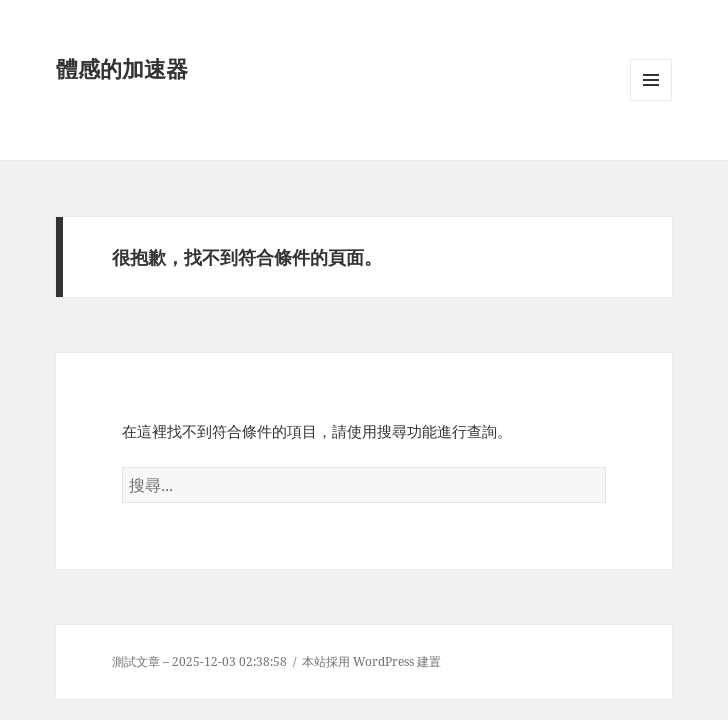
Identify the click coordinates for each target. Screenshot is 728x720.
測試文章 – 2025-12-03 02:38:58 (199, 661)
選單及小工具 (651, 100)
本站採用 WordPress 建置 (371, 661)
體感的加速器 (122, 68)
